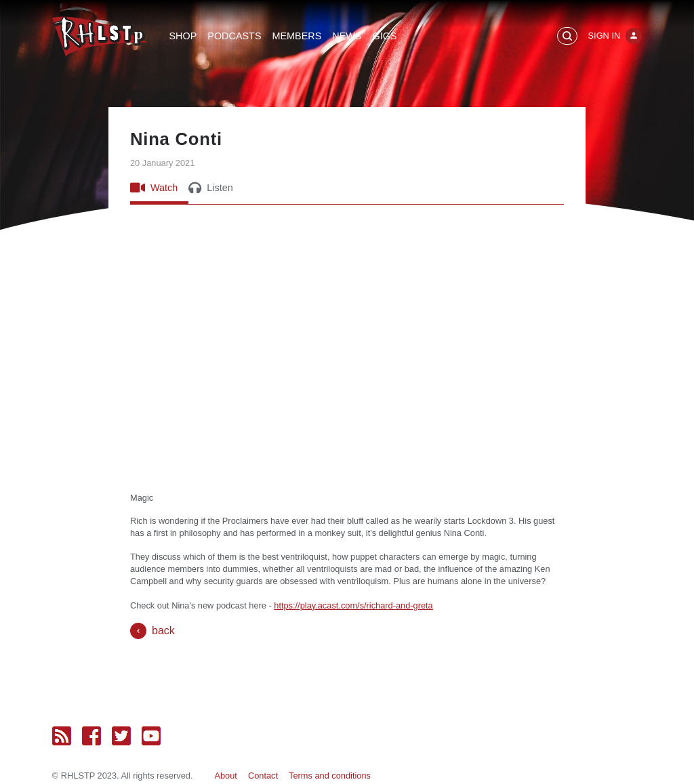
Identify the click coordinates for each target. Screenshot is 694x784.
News (347, 36)
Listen (210, 188)
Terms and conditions (330, 776)
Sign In (605, 36)
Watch (154, 188)
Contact (263, 776)
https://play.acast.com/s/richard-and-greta (353, 605)
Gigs (384, 36)
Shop (183, 36)
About (225, 776)
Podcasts (234, 36)
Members (297, 36)
